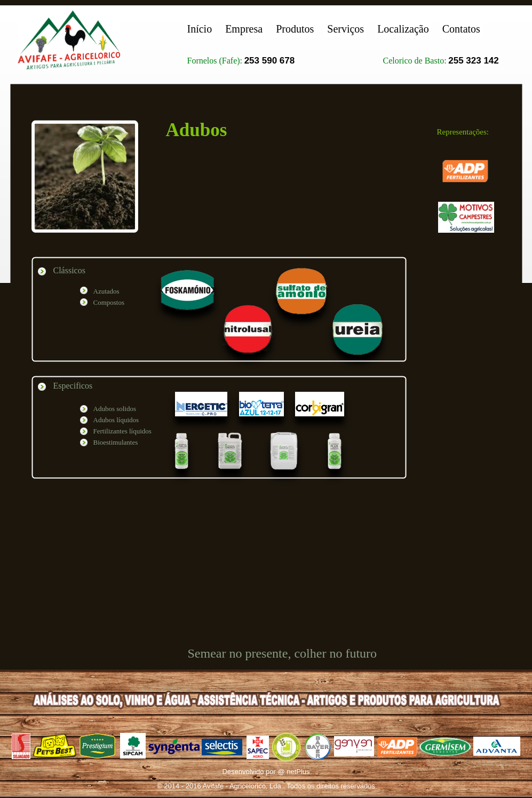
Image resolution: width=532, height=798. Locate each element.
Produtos (295, 29)
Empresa (244, 29)
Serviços (346, 29)
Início (200, 29)
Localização (403, 29)
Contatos (461, 29)
